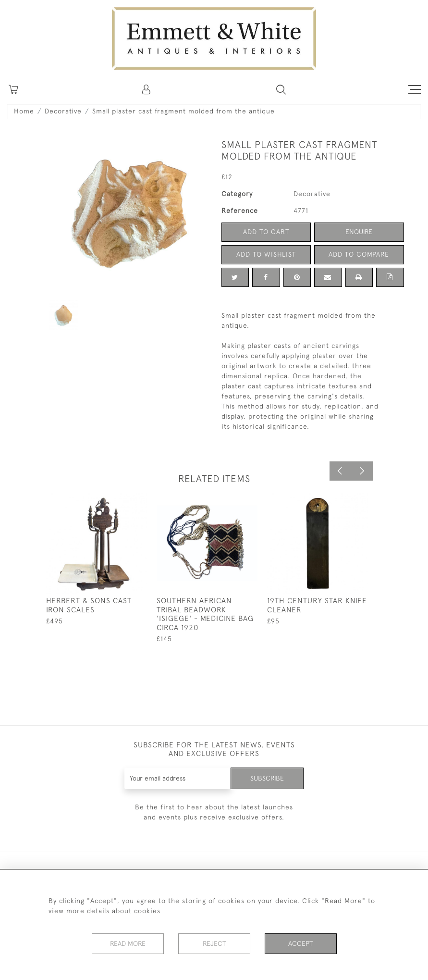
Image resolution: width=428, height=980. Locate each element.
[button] (281, 89)
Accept (300, 943)
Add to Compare (359, 254)
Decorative (63, 111)
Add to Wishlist (266, 254)
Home (24, 111)
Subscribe (267, 778)
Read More (128, 943)
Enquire (359, 232)
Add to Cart (266, 232)
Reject (214, 943)
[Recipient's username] (178, 778)
